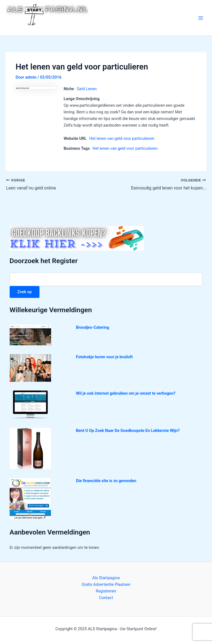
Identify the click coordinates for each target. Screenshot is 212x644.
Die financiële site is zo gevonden (106, 481)
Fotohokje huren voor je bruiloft (104, 357)
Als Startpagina (106, 578)
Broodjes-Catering (92, 327)
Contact (106, 598)
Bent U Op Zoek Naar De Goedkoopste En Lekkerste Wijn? (128, 431)
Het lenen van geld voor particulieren (122, 138)
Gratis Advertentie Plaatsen (106, 584)
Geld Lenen (87, 89)
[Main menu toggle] (201, 18)
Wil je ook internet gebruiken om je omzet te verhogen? (126, 393)
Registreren (106, 591)
